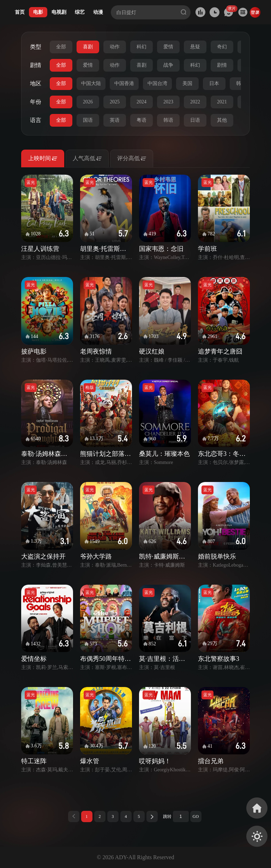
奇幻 (222, 47)
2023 (168, 102)
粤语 (141, 120)
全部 (61, 47)
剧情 (222, 65)
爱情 (168, 47)
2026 (88, 102)
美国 (187, 83)
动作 (115, 47)
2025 (115, 102)
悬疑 (195, 47)
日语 (195, 120)
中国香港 (124, 83)
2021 (222, 102)
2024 (141, 102)
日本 (214, 83)
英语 (115, 120)
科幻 (141, 47)
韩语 (168, 120)
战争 (168, 65)
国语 (88, 120)
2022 (195, 102)
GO (196, 816)
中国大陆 (91, 83)
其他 (222, 120)
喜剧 (88, 47)
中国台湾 (157, 83)
